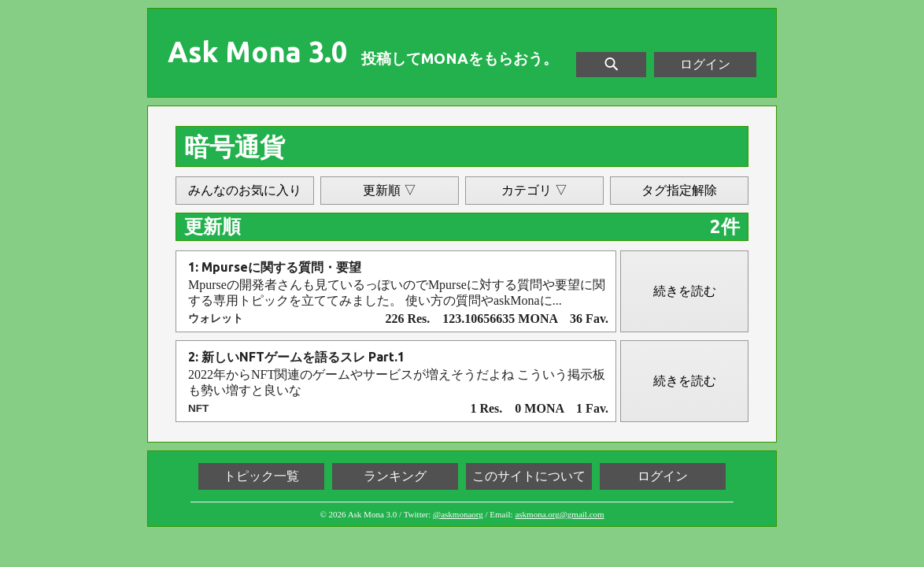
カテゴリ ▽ (534, 190)
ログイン (705, 64)
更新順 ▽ (390, 190)
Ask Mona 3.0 (257, 52)
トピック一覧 (261, 476)
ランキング (395, 476)
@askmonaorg (458, 514)
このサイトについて (529, 476)
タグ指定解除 (679, 190)
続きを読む (685, 291)
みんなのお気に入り (245, 190)
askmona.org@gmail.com (559, 514)
